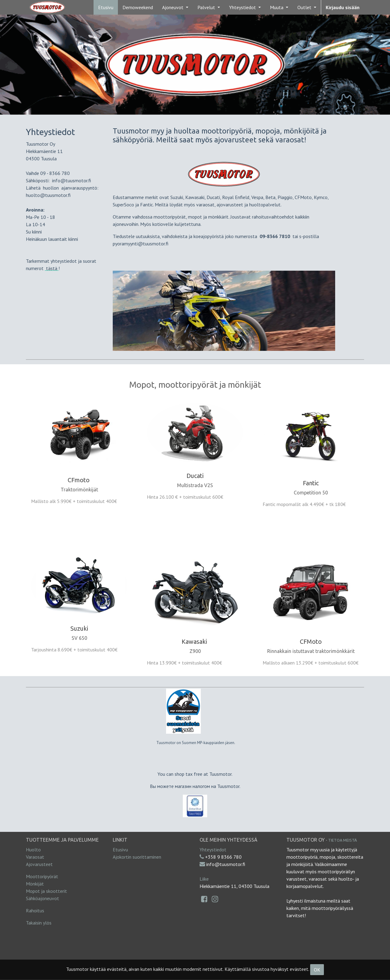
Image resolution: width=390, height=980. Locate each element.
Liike (204, 879)
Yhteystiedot (213, 850)
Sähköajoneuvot (43, 898)
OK (317, 970)
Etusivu (120, 850)
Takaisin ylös (39, 923)
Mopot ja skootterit (46, 891)
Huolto (33, 850)
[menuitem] (106, 7)
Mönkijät (35, 884)
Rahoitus (35, 911)
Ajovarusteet (39, 864)
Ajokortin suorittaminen (137, 857)
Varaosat (35, 857)
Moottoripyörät (42, 876)
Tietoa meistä (342, 840)
